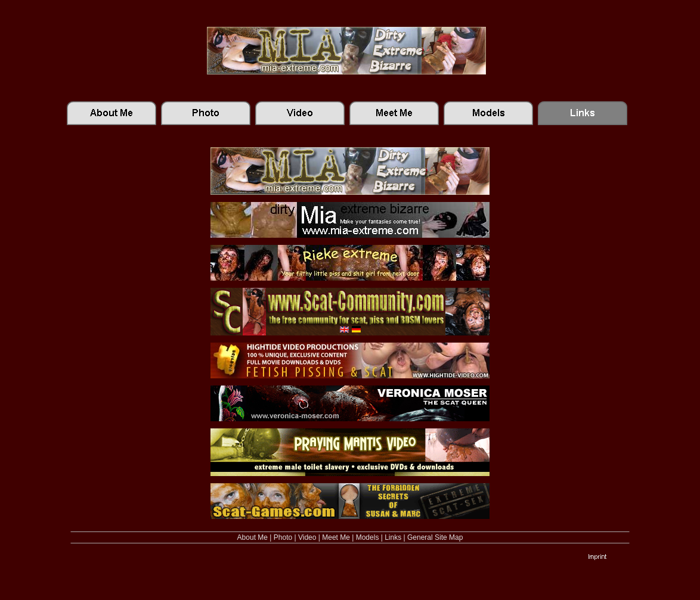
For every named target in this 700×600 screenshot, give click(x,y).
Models (368, 537)
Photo (283, 537)
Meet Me (336, 537)
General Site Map (435, 537)
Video (307, 537)
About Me (253, 537)
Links (393, 537)
